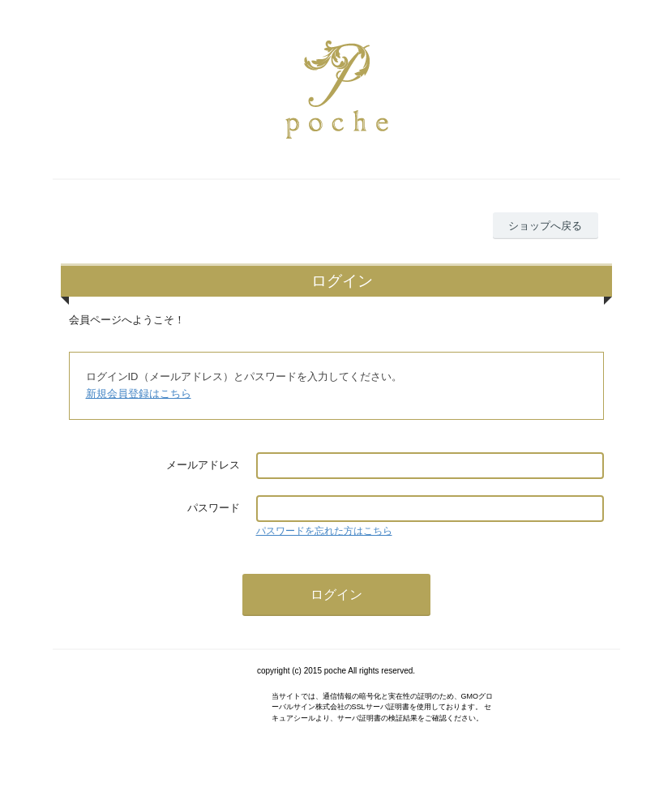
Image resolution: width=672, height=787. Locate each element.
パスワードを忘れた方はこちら (324, 531)
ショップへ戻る (545, 226)
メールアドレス (203, 465)
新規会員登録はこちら (139, 393)
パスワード (214, 508)
